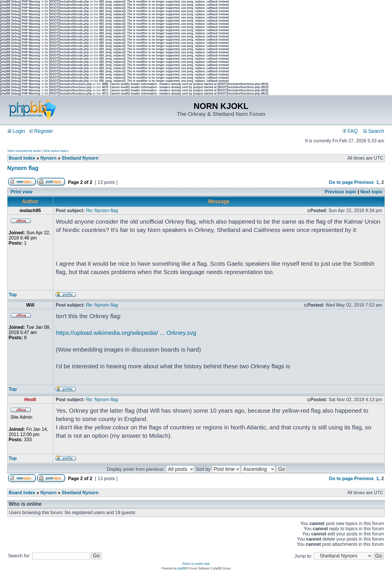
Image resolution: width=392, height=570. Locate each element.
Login (16, 131)
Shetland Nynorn (80, 158)
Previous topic (341, 192)
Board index (22, 158)
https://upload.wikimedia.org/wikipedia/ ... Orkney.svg (126, 333)
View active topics (56, 151)
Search (374, 131)
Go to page (341, 182)
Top (13, 295)
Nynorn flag (23, 168)
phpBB (182, 568)
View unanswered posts (24, 151)
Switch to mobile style (196, 564)
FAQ (350, 131)
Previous (364, 182)
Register (41, 131)
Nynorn (48, 158)
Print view (22, 192)
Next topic (371, 192)
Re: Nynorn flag (102, 211)
